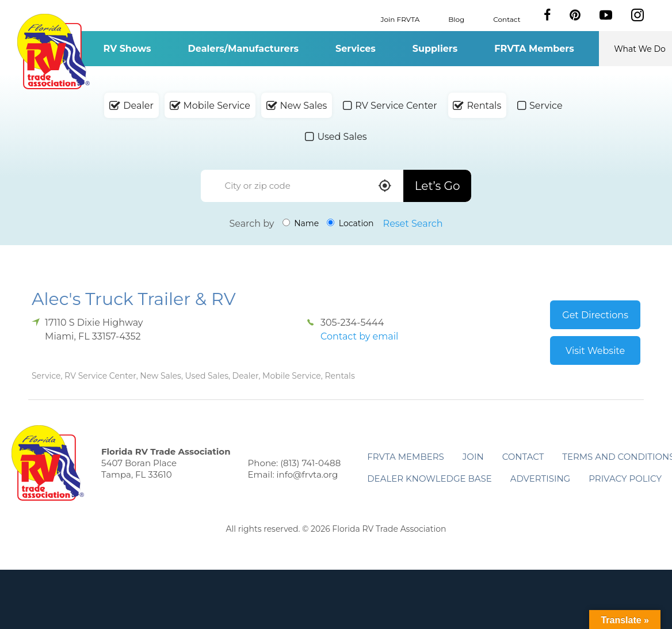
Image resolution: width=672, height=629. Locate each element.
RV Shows (127, 49)
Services (356, 49)
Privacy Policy (625, 479)
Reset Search (413, 224)
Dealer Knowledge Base (429, 479)
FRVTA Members (534, 49)
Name (301, 223)
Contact (507, 19)
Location (350, 223)
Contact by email (359, 336)
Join (473, 457)
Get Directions (595, 315)
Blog (456, 19)
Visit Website (595, 351)
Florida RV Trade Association (53, 52)
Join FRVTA (400, 19)
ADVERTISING (541, 479)
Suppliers (435, 49)
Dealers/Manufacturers (243, 49)
